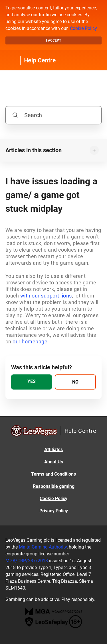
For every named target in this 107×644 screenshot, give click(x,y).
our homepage (30, 342)
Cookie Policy (83, 28)
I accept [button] (53, 40)
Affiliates (53, 450)
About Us (54, 462)
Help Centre (40, 60)
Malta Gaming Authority (43, 547)
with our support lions (46, 296)
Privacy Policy (54, 511)
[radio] (32, 382)
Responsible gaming (54, 486)
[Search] (54, 115)
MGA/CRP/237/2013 (27, 561)
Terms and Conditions (53, 474)
